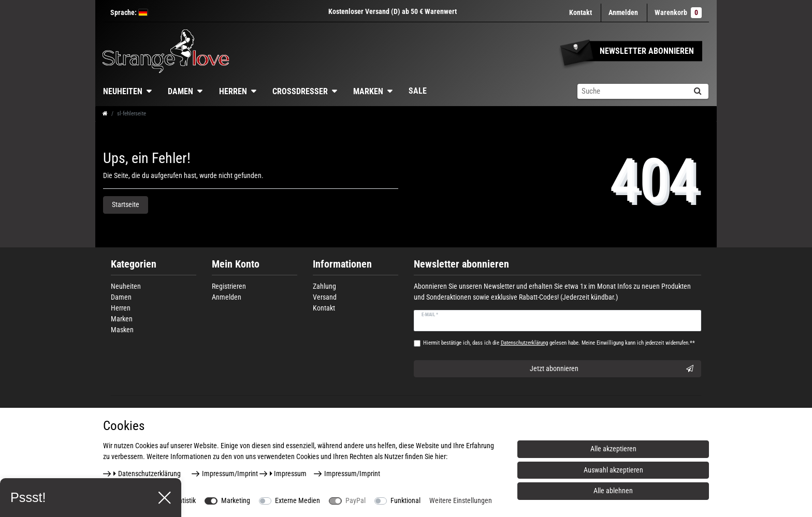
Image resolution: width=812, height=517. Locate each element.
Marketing (236, 500)
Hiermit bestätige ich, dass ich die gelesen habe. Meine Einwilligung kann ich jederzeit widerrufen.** (559, 343)
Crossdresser (300, 91)
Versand (325, 297)
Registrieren (229, 286)
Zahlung (324, 286)
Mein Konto (236, 264)
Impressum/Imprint (230, 474)
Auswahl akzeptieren (613, 470)
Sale (418, 91)
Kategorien (134, 264)
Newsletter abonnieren (461, 264)
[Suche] (697, 91)
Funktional (405, 500)
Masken (122, 330)
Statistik (184, 500)
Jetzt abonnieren (612, 369)
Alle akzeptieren (613, 449)
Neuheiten (123, 91)
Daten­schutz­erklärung (147, 474)
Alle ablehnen (613, 491)
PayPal (356, 500)
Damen (180, 91)
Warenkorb (678, 13)
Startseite (126, 204)
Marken (368, 91)
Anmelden (227, 297)
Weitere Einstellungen (461, 500)
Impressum (288, 474)
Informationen (342, 264)
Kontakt (581, 12)
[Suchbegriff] (632, 91)
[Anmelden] (623, 13)
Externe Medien (298, 500)
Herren (233, 91)
